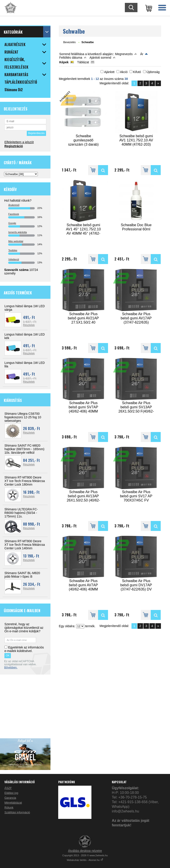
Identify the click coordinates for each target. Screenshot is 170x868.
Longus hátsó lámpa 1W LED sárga (25, 308)
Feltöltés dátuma (71, 58)
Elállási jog (11, 793)
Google (12, 223)
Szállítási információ (17, 812)
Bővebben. (11, 667)
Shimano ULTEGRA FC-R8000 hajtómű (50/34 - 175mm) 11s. (21, 513)
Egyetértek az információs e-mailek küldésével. (24, 649)
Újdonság (153, 72)
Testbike (13, 250)
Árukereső (14, 205)
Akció (124, 72)
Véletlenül (14, 259)
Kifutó (137, 72)
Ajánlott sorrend (100, 58)
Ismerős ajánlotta (17, 232)
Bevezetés (70, 42)
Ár (142, 54)
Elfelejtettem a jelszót (19, 142)
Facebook (14, 214)
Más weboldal (16, 241)
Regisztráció (14, 146)
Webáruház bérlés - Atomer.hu (85, 860)
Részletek (29, 325)
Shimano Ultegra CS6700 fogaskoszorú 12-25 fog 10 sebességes (23, 417)
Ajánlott (109, 72)
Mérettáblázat (13, 803)
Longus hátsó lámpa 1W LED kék (25, 336)
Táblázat (83, 62)
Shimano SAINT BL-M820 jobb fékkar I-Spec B (22, 575)
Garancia (10, 798)
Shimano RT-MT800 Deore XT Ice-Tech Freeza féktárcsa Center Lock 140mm (25, 545)
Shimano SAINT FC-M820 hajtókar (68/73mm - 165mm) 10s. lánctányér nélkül (24, 449)
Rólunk (9, 807)
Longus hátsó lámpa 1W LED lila (25, 365)
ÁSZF (8, 788)
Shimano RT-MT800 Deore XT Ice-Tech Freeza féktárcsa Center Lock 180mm (25, 481)
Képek (64, 62)
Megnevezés (124, 54)
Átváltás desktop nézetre (85, 851)
